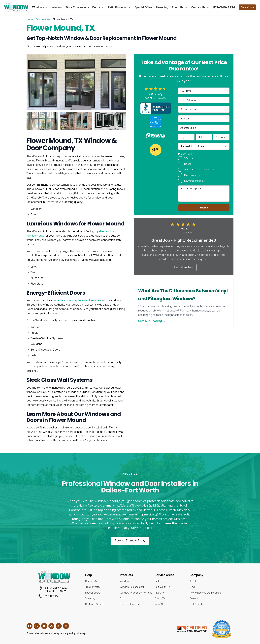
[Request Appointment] (204, 146)
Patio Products (117, 7)
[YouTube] (44, 626)
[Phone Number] (204, 109)
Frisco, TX (160, 598)
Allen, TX (160, 593)
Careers (194, 598)
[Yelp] (59, 626)
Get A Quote (247, 7)
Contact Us (198, 7)
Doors (96, 7)
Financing (162, 7)
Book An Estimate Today (130, 541)
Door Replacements (131, 604)
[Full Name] (204, 91)
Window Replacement (132, 587)
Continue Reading (152, 321)
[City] (186, 137)
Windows (38, 7)
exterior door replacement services (79, 300)
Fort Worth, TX (163, 587)
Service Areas (43, 19)
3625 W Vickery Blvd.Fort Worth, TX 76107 (55, 589)
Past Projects (196, 604)
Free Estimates (93, 587)
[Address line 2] (204, 128)
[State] (204, 137)
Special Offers (144, 7)
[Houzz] (51, 626)
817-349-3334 (224, 7)
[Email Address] (204, 100)
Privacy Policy (68, 633)
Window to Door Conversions (70, 7)
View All (159, 604)
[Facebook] (30, 626)
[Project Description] (204, 194)
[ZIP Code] (221, 137)
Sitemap (81, 633)
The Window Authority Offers (205, 593)
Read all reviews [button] (184, 267)
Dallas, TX (160, 581)
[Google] (37, 626)
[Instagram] (66, 626)
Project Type (186, 154)
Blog (192, 587)
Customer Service (95, 604)
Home (30, 19)
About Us (178, 7)
